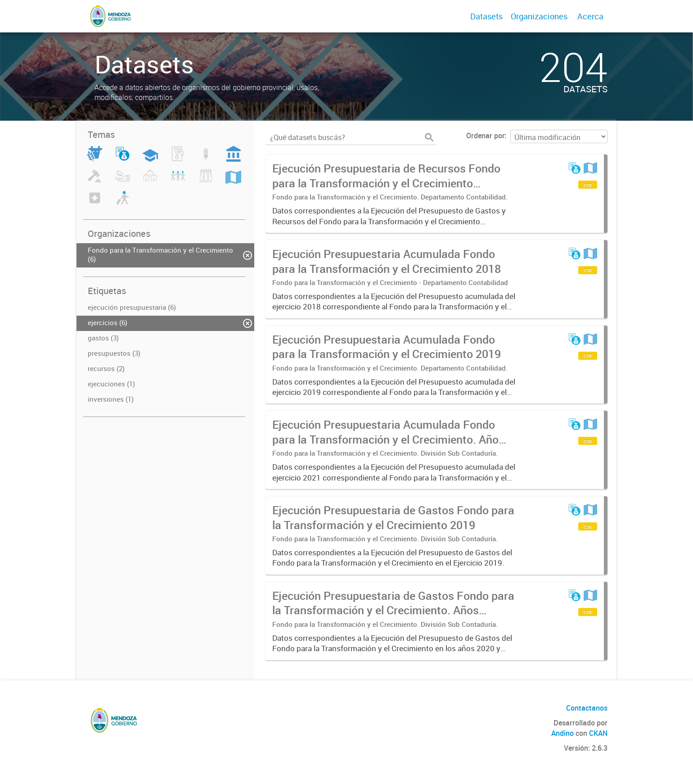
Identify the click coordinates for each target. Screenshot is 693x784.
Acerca (590, 16)
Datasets (486, 16)
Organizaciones (539, 16)
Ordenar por (485, 136)
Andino (562, 733)
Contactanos (587, 708)
